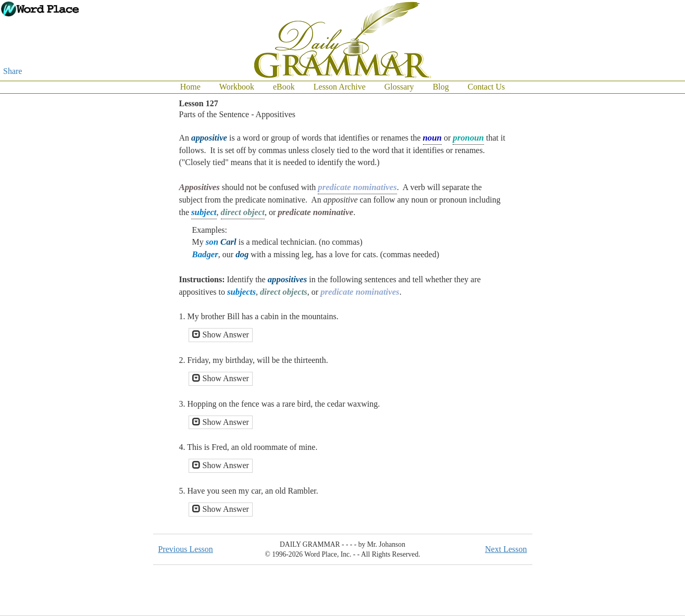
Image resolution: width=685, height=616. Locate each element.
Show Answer (221, 335)
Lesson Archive (340, 87)
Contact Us (487, 87)
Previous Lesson (186, 549)
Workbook (237, 87)
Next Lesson (506, 549)
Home (190, 87)
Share (13, 71)
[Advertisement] (643, 250)
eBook (284, 87)
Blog (441, 87)
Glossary (399, 87)
